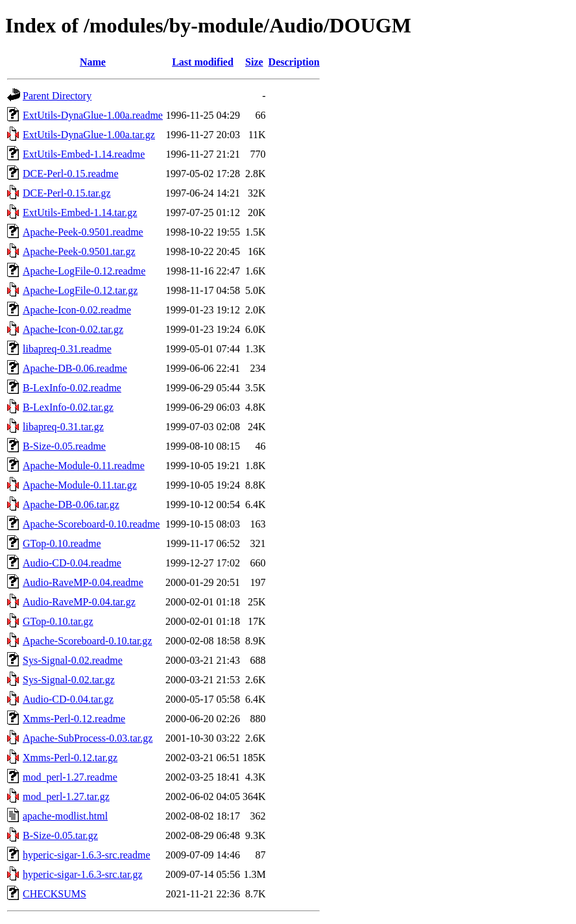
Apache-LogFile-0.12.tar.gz (80, 290)
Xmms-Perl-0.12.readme (74, 719)
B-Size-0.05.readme (64, 446)
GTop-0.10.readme (62, 543)
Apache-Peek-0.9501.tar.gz (79, 251)
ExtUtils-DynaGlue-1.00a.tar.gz (89, 135)
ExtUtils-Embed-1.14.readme (84, 154)
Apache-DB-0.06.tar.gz (71, 505)
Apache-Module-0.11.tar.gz (80, 485)
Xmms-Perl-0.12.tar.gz (70, 758)
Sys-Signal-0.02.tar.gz (69, 680)
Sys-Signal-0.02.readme (73, 660)
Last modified (203, 62)
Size (254, 62)
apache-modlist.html (65, 816)
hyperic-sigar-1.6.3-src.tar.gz (83, 874)
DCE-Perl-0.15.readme (71, 174)
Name (93, 62)
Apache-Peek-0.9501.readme (83, 232)
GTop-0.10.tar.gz (58, 621)
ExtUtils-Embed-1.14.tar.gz (80, 213)
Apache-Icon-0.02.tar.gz (73, 329)
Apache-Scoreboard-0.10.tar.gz (87, 641)
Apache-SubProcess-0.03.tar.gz (88, 738)
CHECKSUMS (54, 894)
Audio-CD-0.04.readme (72, 563)
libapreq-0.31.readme (67, 349)
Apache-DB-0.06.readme (75, 368)
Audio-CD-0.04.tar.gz (68, 699)
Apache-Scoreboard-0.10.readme (91, 524)
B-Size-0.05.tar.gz (60, 835)
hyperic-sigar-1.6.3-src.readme (86, 855)
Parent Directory (57, 96)
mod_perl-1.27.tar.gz (66, 796)
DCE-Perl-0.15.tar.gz (67, 193)
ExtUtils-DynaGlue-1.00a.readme (93, 115)
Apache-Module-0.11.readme (84, 466)
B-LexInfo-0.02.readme (72, 388)
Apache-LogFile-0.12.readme (84, 271)
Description (294, 62)
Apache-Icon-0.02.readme (77, 310)
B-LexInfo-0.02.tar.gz (68, 407)
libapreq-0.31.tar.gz (63, 427)
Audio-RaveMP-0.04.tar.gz (79, 602)
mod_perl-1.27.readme (70, 777)
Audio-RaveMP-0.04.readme (83, 582)
